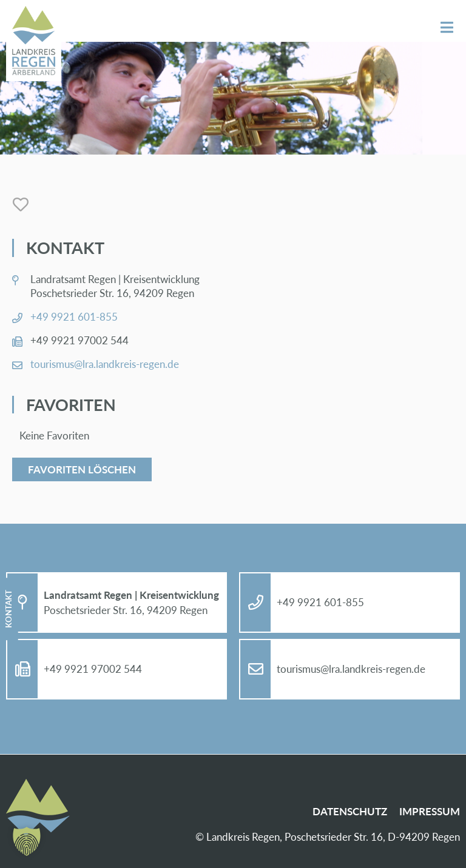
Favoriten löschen (82, 469)
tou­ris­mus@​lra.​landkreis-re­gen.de (105, 364)
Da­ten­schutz (350, 811)
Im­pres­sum (430, 811)
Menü (447, 28)
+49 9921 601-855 (74, 317)
